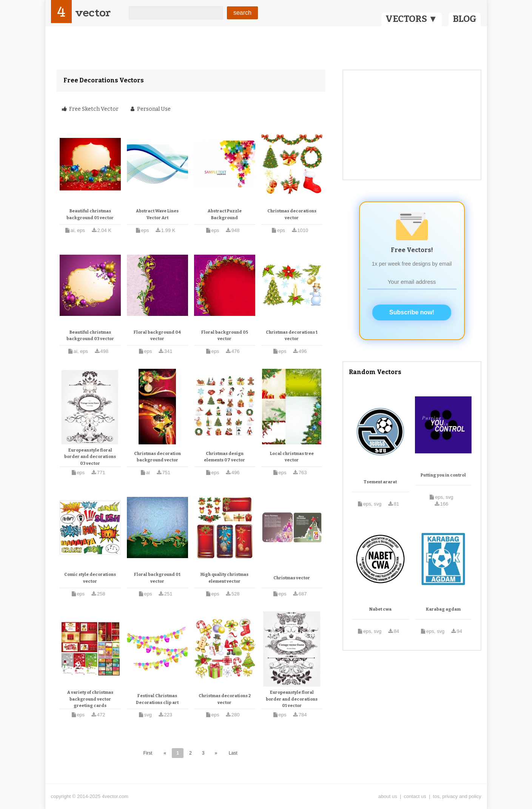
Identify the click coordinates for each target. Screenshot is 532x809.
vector (93, 13)
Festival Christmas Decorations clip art (157, 699)
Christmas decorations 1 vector (292, 336)
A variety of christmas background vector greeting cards (90, 699)
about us (388, 796)
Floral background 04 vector (157, 336)
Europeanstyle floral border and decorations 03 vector (90, 457)
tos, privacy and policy (457, 796)
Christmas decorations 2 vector (225, 699)
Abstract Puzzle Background (225, 214)
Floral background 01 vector (157, 578)
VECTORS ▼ (412, 19)
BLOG (465, 19)
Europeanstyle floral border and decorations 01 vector (292, 699)
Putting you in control (443, 475)
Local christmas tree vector (292, 457)
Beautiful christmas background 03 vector (90, 336)
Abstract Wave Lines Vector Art (157, 214)
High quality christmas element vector (224, 578)
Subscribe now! (412, 312)
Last (233, 753)
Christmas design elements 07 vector (224, 457)
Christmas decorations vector (292, 214)
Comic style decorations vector (90, 578)
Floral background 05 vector (225, 336)
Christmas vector (292, 578)
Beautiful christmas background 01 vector (90, 214)
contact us (415, 796)
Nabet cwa (380, 609)
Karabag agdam (443, 609)
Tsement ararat (380, 482)
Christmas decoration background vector (157, 457)
